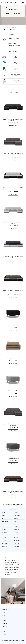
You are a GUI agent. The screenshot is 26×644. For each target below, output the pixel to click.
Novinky (4, 613)
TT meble (16, 538)
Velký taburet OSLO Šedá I (13, 391)
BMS (3, 518)
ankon (3, 516)
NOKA (15, 521)
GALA (15, 535)
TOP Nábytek (17, 513)
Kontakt (4, 634)
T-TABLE (4, 541)
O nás (3, 632)
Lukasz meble (17, 541)
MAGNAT (4, 527)
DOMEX (16, 518)
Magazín (4, 621)
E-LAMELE (16, 546)
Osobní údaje (5, 627)
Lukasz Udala (5, 546)
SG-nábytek (4, 532)
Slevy (3, 616)
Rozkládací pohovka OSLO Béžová (13, 358)
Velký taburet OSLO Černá (13, 325)
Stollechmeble (5, 543)
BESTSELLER (5, 521)
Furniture (4, 530)
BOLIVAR (4, 538)
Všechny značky (6, 610)
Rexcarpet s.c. (17, 543)
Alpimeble (4, 535)
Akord (15, 527)
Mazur (3, 524)
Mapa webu (5, 624)
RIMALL (16, 532)
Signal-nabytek (5, 513)
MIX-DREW (17, 524)
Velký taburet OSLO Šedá (13, 458)
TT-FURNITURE (18, 516)
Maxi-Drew (16, 530)
